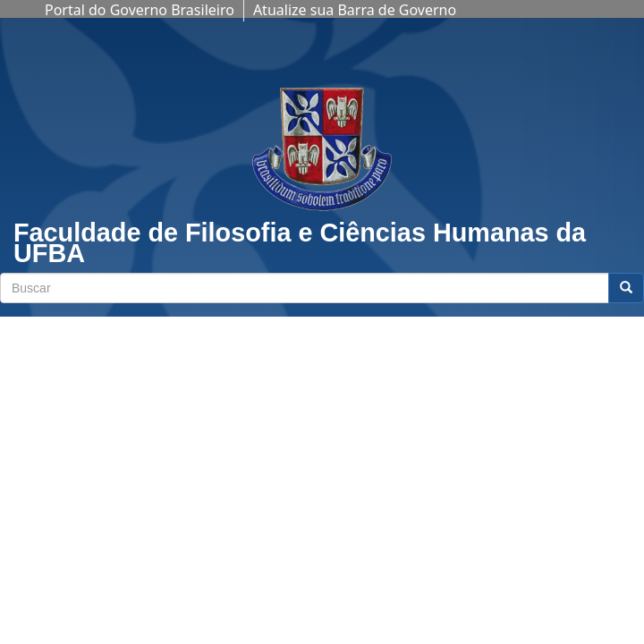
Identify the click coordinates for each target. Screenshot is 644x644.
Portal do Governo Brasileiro (140, 10)
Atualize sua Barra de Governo (355, 10)
